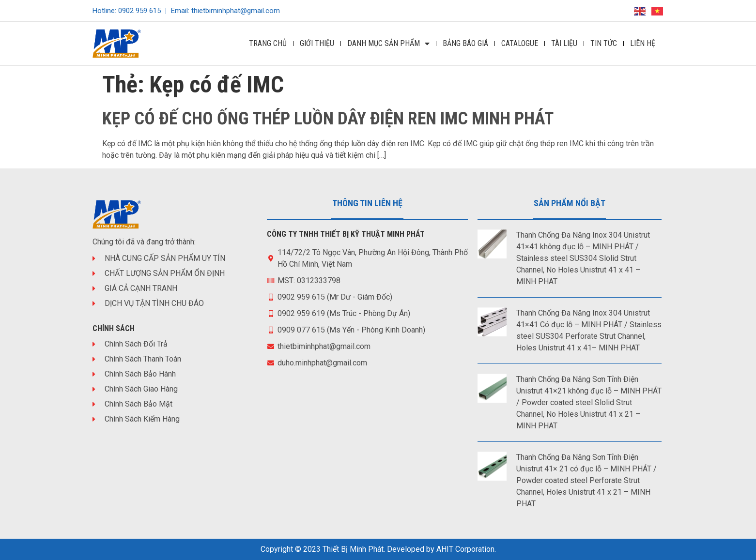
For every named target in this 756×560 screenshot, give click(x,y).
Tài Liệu (564, 43)
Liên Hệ (643, 43)
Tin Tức (604, 43)
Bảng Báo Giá (465, 43)
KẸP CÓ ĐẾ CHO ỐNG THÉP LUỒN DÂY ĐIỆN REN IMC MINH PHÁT (328, 119)
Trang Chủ (268, 43)
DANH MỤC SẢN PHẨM (388, 44)
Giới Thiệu (317, 43)
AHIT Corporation (465, 549)
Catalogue (520, 43)
